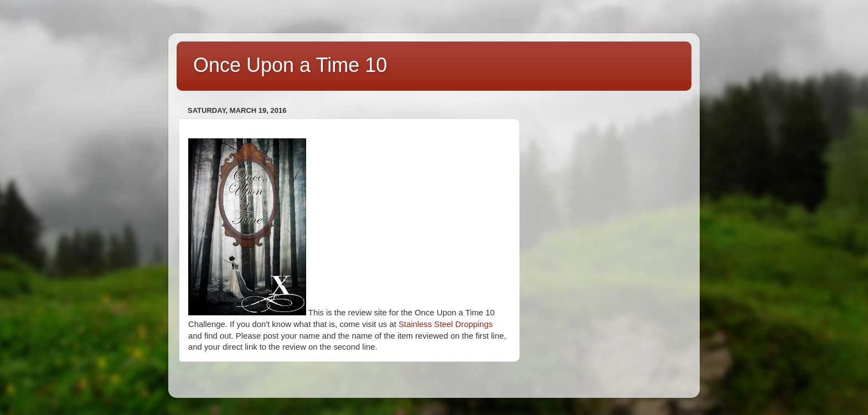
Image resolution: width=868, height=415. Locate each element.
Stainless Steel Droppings (446, 324)
